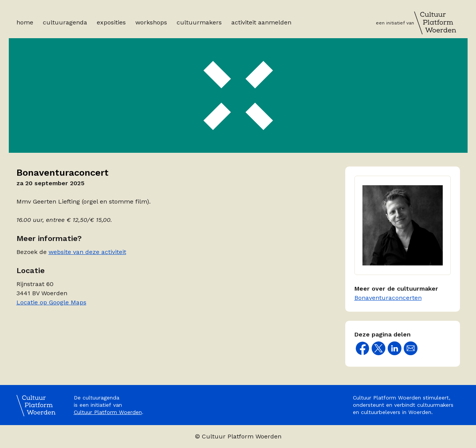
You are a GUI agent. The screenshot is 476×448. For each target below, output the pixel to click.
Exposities (111, 22)
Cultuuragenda (65, 22)
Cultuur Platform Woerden (108, 412)
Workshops (151, 22)
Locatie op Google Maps (51, 302)
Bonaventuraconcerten (388, 298)
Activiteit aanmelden (261, 22)
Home (25, 22)
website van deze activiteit (87, 252)
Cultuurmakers (199, 22)
